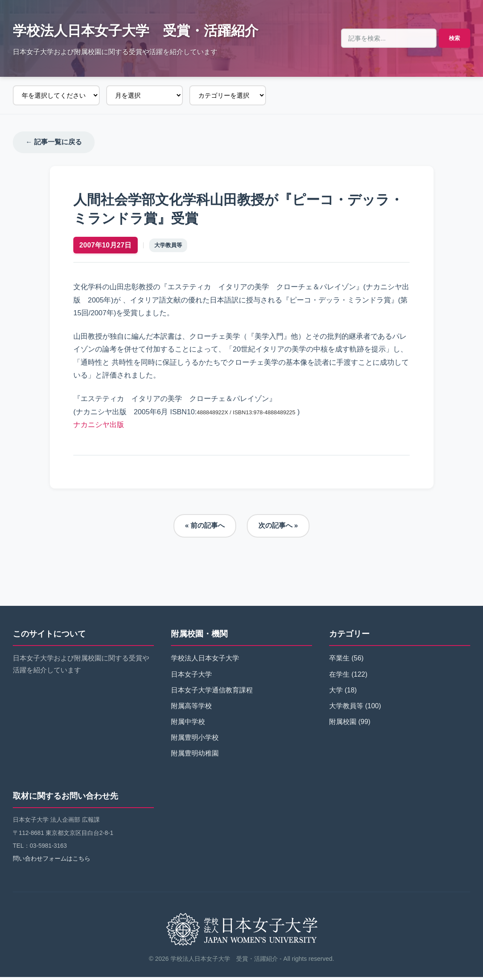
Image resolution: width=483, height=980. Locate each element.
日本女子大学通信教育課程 (212, 693)
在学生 (339, 677)
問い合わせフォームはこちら (52, 861)
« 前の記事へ (205, 529)
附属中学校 (188, 725)
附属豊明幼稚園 (195, 757)
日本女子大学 (191, 677)
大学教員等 (170, 247)
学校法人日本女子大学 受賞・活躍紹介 (136, 31)
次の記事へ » (278, 529)
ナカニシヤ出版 (101, 426)
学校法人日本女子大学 (205, 662)
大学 (336, 693)
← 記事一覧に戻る (54, 142)
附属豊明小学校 (195, 741)
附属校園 (343, 725)
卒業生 (339, 662)
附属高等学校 (191, 709)
